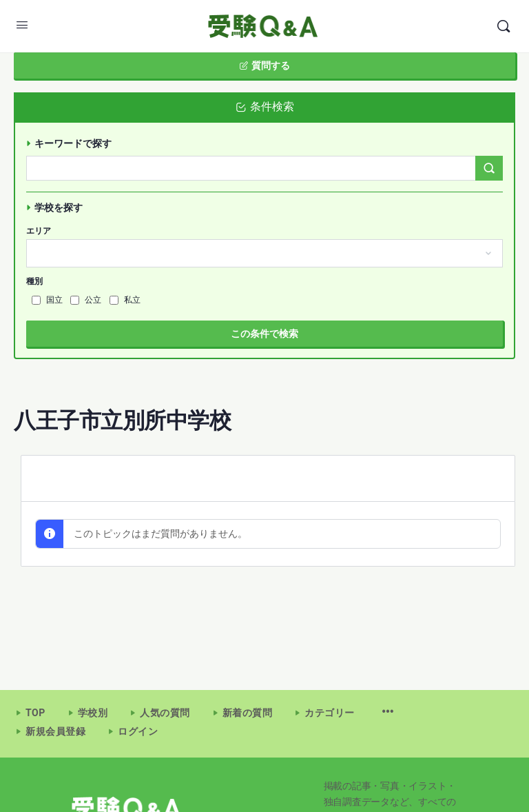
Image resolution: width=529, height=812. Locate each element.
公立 (86, 300)
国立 (47, 300)
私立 (125, 300)
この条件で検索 (264, 334)
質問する (264, 65)
